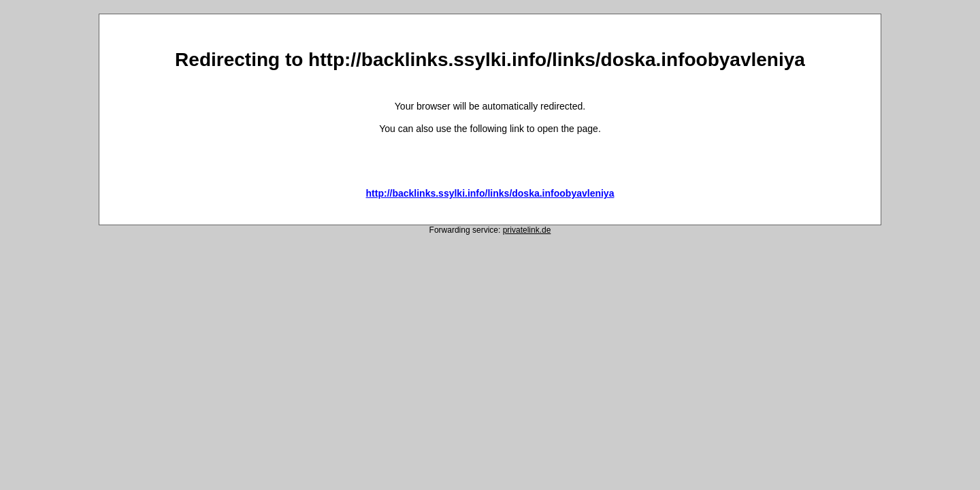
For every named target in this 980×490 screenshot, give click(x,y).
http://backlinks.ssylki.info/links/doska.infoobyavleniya (490, 193)
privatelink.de (527, 230)
